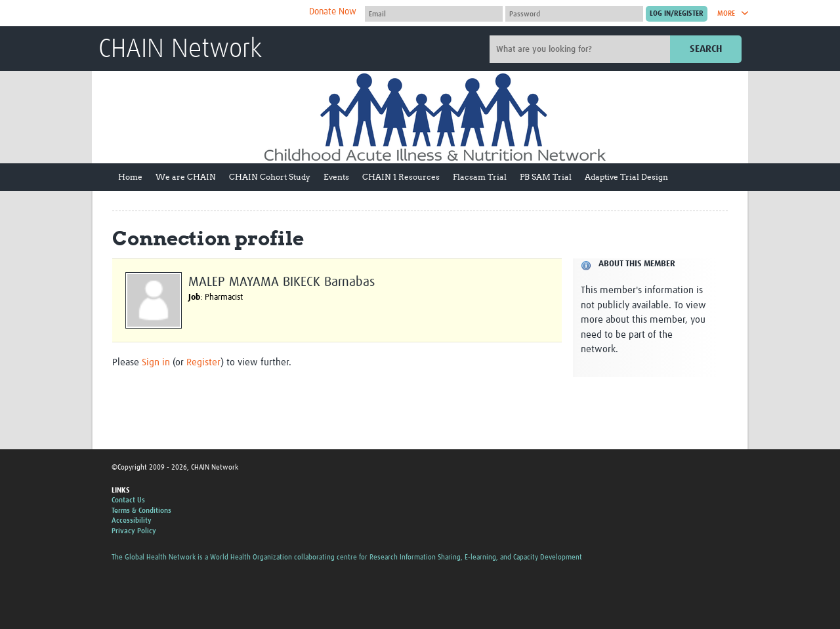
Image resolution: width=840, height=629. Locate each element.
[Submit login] (677, 14)
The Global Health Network (196, 13)
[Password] (574, 14)
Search (706, 49)
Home (130, 177)
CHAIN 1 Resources (401, 177)
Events (336, 177)
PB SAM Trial (546, 177)
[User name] (434, 14)
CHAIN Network (180, 50)
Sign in (156, 362)
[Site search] (581, 49)
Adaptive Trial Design (626, 177)
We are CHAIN (186, 177)
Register (203, 362)
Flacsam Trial (480, 177)
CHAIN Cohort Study (270, 177)
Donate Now (333, 12)
